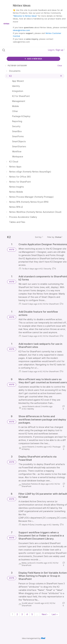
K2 (41, 269)
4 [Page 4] (27, 614)
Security (48, 269)
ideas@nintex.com (21, 30)
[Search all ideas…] (20, 50)
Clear (60, 66)
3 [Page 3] (22, 614)
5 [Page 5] (32, 614)
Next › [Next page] (45, 614)
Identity (31, 409)
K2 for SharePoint (51, 304)
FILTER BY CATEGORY (16, 66)
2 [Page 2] (17, 614)
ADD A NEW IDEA (33, 59)
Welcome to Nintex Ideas (25, 16)
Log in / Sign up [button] (56, 50)
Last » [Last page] (55, 614)
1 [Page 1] (12, 614)
